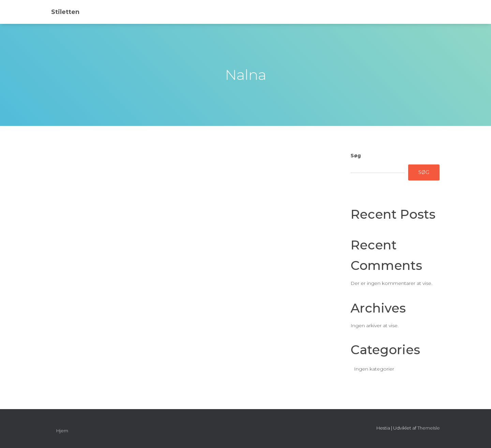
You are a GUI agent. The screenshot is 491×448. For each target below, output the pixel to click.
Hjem (62, 431)
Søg (356, 156)
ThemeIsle (429, 428)
